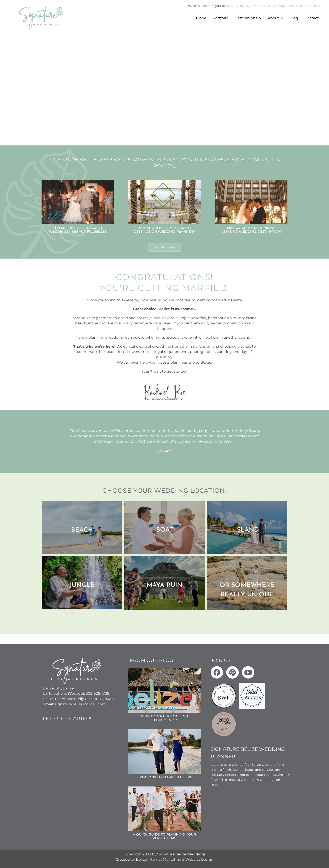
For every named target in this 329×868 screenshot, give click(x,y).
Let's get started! (67, 718)
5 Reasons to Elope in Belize (164, 777)
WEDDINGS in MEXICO (248, 6)
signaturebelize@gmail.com (80, 704)
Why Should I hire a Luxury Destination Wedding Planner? (164, 230)
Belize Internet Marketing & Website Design (175, 859)
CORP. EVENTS (308, 6)
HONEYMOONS (281, 6)
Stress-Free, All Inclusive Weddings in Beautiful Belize (78, 230)
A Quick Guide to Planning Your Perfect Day (164, 836)
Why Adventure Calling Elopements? (165, 718)
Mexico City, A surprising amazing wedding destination (251, 230)
